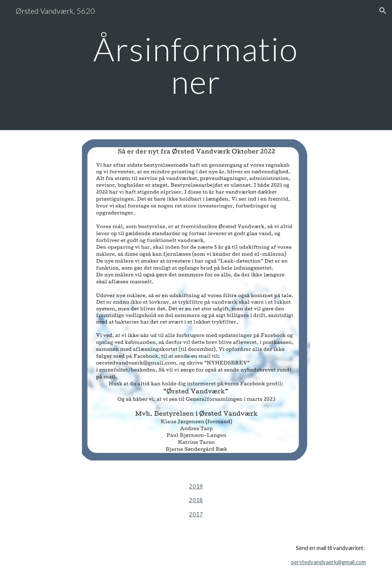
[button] (383, 11)
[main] (196, 65)
